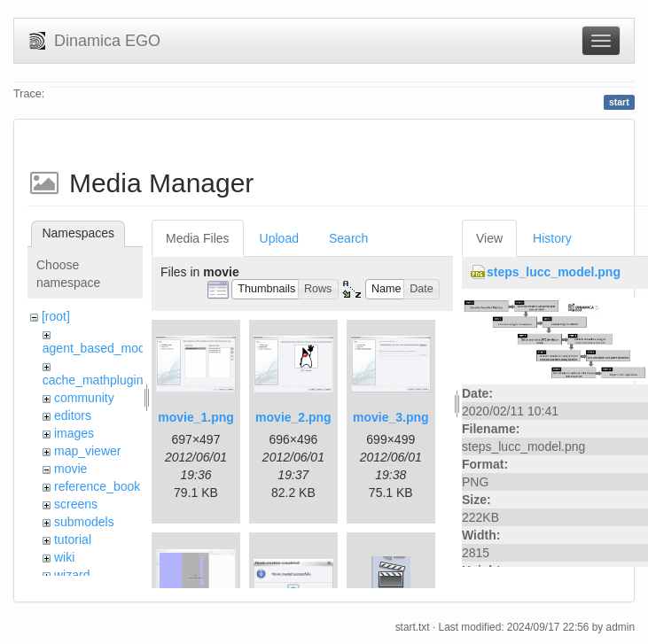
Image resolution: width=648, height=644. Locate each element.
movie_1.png (196, 417)
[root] (56, 316)
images (74, 433)
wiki (64, 557)
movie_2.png (293, 417)
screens (76, 504)
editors (73, 415)
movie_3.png (391, 417)
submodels (84, 522)
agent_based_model (99, 348)
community (84, 398)
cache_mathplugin (93, 380)
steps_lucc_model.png (554, 272)
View (489, 238)
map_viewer (87, 451)
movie (70, 469)
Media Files (198, 238)
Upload (279, 238)
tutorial (73, 539)
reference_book (97, 486)
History (552, 238)
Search (348, 238)
